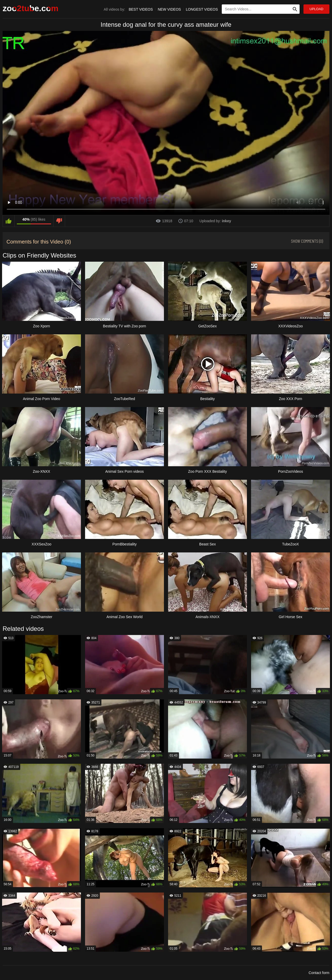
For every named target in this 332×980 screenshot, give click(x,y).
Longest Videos (202, 9)
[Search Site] (295, 9)
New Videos (169, 9)
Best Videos (141, 9)
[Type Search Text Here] (261, 9)
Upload (316, 9)
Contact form (319, 973)
